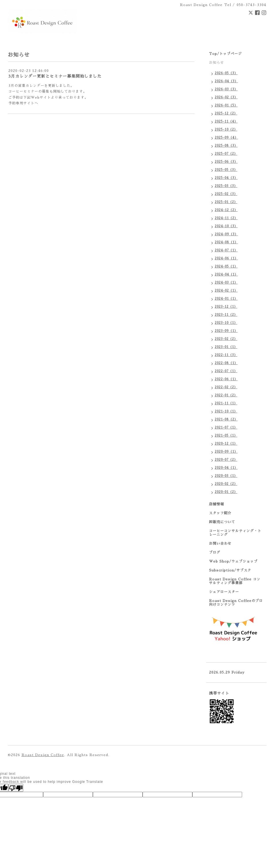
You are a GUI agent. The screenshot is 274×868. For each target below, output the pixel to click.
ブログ (215, 552)
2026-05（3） (226, 73)
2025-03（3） (226, 186)
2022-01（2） (226, 395)
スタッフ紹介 (220, 513)
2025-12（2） (226, 113)
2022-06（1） (226, 379)
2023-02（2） (226, 339)
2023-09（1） (226, 331)
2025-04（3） (226, 178)
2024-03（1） (226, 283)
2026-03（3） (226, 89)
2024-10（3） (226, 226)
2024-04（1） (226, 275)
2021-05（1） (226, 436)
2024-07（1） (226, 250)
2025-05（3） (226, 170)
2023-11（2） (226, 315)
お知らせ (216, 63)
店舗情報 (216, 504)
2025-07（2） (226, 154)
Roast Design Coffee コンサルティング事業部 (235, 581)
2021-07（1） (226, 428)
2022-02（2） (226, 387)
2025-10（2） (226, 130)
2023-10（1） (226, 323)
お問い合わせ (220, 544)
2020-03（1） (226, 476)
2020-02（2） (226, 484)
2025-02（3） (226, 194)
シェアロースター (224, 592)
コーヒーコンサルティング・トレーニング (235, 533)
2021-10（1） (226, 411)
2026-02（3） (226, 97)
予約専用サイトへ (23, 103)
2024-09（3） (226, 234)
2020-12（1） (226, 444)
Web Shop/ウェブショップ (233, 561)
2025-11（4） (226, 122)
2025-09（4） (226, 138)
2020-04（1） (226, 468)
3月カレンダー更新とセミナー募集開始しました (55, 76)
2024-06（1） (226, 258)
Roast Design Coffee (43, 755)
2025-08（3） (226, 146)
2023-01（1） (226, 347)
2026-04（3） (226, 81)
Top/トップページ (225, 54)
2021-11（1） (226, 403)
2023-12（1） (226, 307)
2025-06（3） (226, 162)
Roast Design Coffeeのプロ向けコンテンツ (236, 603)
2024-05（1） (226, 266)
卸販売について (222, 522)
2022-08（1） (226, 363)
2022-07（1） (226, 371)
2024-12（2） (226, 210)
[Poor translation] (16, 788)
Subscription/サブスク (230, 570)
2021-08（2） (226, 419)
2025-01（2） (226, 202)
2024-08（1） (226, 242)
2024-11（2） (226, 218)
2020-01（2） (226, 492)
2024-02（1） (226, 291)
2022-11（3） (226, 355)
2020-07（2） (226, 460)
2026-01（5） (226, 105)
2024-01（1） (226, 299)
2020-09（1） (226, 452)
